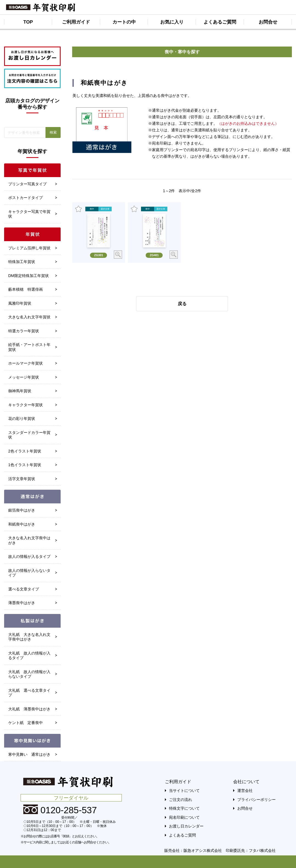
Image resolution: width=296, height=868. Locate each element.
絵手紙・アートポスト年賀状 (29, 347)
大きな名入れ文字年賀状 (29, 317)
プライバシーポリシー (256, 800)
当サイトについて (184, 791)
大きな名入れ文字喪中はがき (29, 540)
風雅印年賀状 (20, 303)
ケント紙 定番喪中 (26, 723)
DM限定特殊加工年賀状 (29, 276)
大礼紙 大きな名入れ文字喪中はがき (29, 637)
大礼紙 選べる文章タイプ (29, 693)
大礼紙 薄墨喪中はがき (29, 709)
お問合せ (268, 22)
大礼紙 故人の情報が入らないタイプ (29, 674)
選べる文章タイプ (24, 589)
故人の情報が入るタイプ (29, 556)
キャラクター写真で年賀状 (29, 214)
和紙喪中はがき (22, 524)
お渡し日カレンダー (186, 826)
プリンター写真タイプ (27, 184)
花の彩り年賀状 (22, 419)
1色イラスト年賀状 (25, 465)
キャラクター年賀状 (26, 405)
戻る (182, 304)
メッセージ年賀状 (24, 377)
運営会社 (245, 791)
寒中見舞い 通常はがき (29, 754)
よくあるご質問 (220, 22)
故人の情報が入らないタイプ (29, 573)
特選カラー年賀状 (24, 331)
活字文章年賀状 (22, 479)
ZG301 (99, 255)
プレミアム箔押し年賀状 (29, 248)
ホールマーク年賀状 (26, 363)
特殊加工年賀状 (22, 262)
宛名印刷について (184, 817)
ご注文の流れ (181, 800)
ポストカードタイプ (26, 198)
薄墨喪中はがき (22, 603)
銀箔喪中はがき (22, 510)
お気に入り (172, 22)
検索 (53, 132)
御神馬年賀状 (20, 391)
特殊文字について (184, 808)
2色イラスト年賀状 (25, 451)
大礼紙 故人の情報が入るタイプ (29, 656)
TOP (28, 22)
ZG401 (154, 255)
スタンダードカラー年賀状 (29, 435)
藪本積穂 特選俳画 (26, 289)
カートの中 (124, 22)
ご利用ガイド (76, 22)
